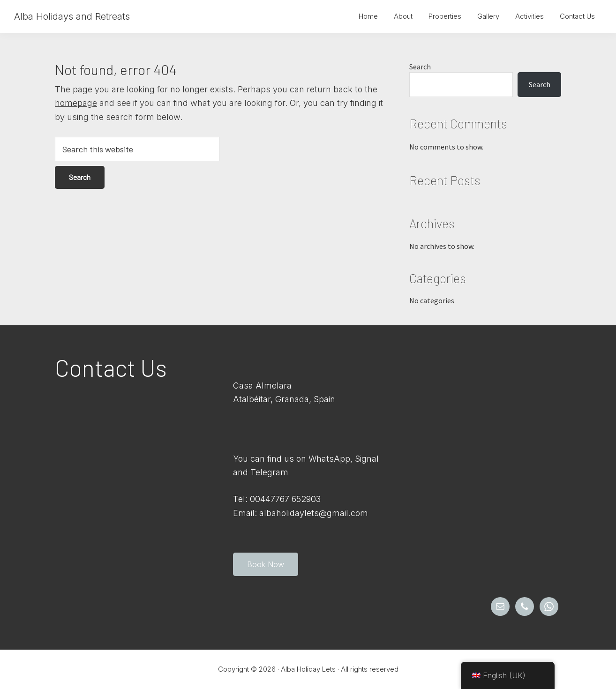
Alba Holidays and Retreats (72, 16)
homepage (76, 103)
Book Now (266, 564)
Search (420, 67)
